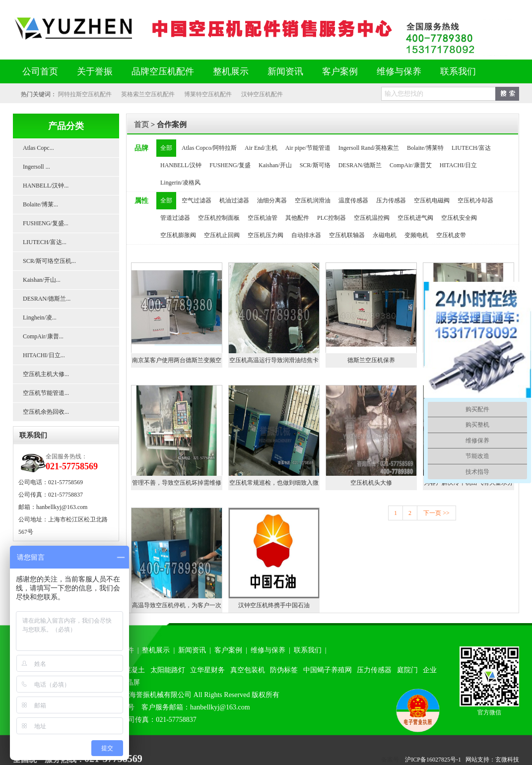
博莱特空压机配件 (208, 94)
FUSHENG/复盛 (230, 165)
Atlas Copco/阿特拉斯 (209, 148)
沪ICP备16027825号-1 (433, 760)
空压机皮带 (451, 235)
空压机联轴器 (347, 235)
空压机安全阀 (459, 218)
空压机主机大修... (46, 374)
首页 (141, 125)
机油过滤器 (234, 200)
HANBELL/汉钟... (46, 186)
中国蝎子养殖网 (328, 670)
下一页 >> (436, 513)
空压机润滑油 (313, 200)
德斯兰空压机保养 (371, 360)
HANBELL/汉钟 (181, 165)
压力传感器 (391, 200)
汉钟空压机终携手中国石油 (274, 605)
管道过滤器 (175, 218)
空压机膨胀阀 (178, 235)
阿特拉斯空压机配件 (85, 94)
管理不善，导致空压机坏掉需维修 (177, 483)
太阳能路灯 (168, 670)
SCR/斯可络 (315, 165)
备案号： (393, 760)
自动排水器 (306, 235)
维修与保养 (399, 71)
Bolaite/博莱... (40, 204)
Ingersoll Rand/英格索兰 (369, 148)
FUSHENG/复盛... (46, 223)
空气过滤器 (197, 200)
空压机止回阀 (222, 235)
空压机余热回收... (46, 412)
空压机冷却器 (475, 200)
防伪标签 (284, 670)
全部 (166, 148)
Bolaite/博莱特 (425, 148)
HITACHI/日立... (44, 355)
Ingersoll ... (36, 167)
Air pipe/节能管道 (308, 148)
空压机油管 (263, 218)
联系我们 (458, 71)
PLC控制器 (332, 218)
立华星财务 (207, 670)
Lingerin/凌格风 (180, 183)
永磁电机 (385, 235)
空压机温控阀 (372, 218)
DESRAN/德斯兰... (47, 299)
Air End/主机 (261, 148)
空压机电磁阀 (432, 200)
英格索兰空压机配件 (148, 94)
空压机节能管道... (46, 393)
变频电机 (416, 235)
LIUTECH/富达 (471, 148)
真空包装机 (248, 670)
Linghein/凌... (40, 318)
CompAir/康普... (43, 336)
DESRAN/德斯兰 (360, 165)
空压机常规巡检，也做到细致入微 (274, 483)
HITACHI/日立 (459, 165)
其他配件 (297, 218)
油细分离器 (272, 200)
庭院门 (407, 670)
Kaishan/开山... (42, 280)
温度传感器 (353, 200)
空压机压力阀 (266, 235)
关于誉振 (95, 71)
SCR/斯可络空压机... (49, 261)
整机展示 (231, 71)
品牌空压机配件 (163, 71)
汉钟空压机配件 (262, 94)
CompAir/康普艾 (411, 165)
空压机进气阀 (415, 218)
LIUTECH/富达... (45, 242)
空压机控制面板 (219, 218)
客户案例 (340, 71)
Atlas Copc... (38, 148)
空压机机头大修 (371, 483)
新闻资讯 (285, 71)
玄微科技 (507, 760)
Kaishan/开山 (275, 165)
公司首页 (40, 71)
